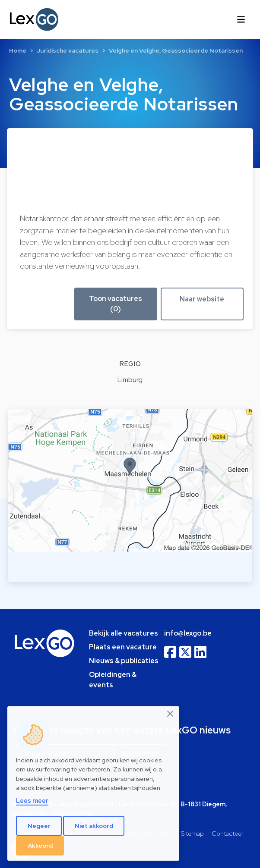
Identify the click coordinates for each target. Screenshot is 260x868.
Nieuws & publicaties (124, 661)
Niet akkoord (94, 826)
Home (18, 50)
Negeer (39, 826)
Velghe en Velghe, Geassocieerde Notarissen (176, 50)
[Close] (171, 714)
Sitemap (192, 833)
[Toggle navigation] (241, 19)
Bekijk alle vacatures (124, 633)
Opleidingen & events (113, 680)
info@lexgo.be (188, 633)
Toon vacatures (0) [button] (116, 304)
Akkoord (40, 846)
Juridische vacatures (68, 50)
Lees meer (32, 801)
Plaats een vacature (123, 647)
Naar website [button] (202, 299)
